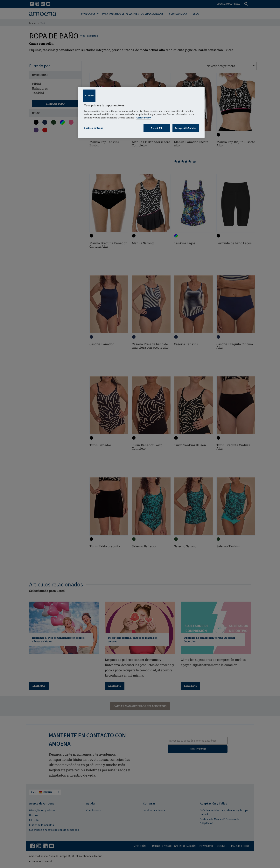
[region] (141, 112)
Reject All (157, 128)
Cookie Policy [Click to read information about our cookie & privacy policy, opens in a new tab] (144, 118)
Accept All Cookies (186, 128)
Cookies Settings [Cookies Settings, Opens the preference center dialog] (94, 128)
